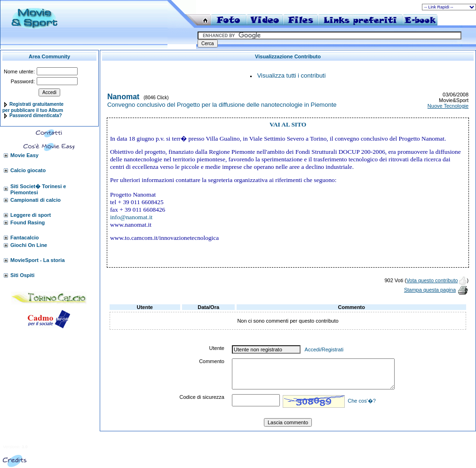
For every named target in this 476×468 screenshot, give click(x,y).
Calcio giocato (28, 170)
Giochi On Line (29, 245)
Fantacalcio (25, 238)
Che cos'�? (362, 401)
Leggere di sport (31, 215)
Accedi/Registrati (324, 349)
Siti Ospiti (22, 275)
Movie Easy (24, 155)
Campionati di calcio (36, 200)
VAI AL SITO (288, 124)
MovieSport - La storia (38, 260)
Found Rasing (28, 222)
